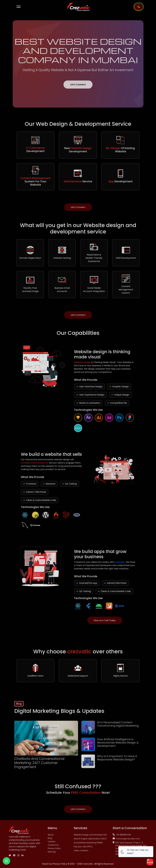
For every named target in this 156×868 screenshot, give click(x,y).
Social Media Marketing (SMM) (88, 844)
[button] (19, 7)
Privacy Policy (54, 850)
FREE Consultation (86, 794)
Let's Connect (78, 88)
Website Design (83, 364)
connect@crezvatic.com (126, 840)
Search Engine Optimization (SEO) (90, 840)
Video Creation (81, 852)
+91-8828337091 (122, 836)
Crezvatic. (120, 564)
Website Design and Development (90, 836)
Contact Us (53, 847)
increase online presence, (35, 465)
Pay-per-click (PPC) (83, 848)
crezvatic (80, 653)
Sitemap (52, 854)
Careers (52, 843)
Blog (50, 840)
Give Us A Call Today (105, 622)
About (51, 836)
